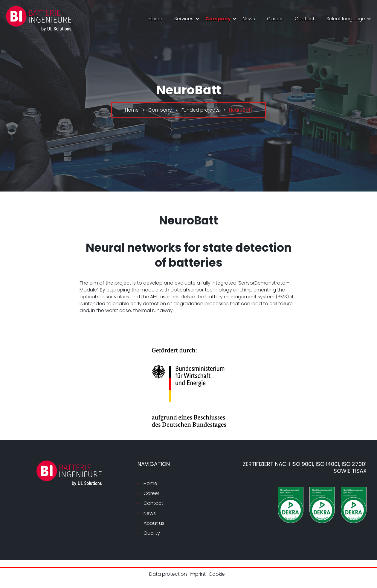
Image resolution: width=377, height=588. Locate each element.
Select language (346, 19)
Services (184, 19)
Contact (305, 19)
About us (154, 523)
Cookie (217, 574)
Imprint (198, 574)
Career (275, 19)
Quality (152, 533)
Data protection (168, 574)
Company (218, 19)
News (249, 19)
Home (155, 19)
